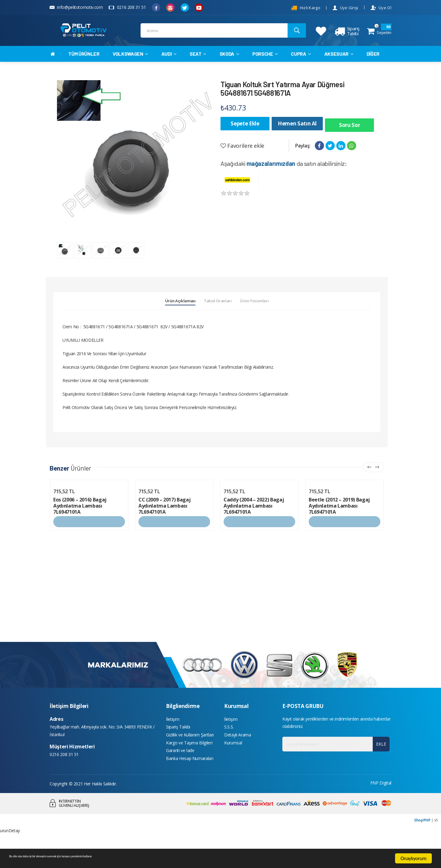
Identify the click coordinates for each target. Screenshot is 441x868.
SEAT (198, 65)
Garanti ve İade (180, 777)
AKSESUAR (339, 65)
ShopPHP (422, 848)
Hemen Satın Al (297, 134)
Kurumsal (233, 768)
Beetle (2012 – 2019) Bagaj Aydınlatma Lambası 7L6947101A (339, 526)
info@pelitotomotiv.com (76, 7)
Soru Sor (349, 134)
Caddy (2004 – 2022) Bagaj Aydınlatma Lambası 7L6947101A (254, 526)
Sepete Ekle (245, 134)
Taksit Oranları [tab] (218, 319)
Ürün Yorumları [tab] (273, 319)
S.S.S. (229, 749)
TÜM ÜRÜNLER (84, 65)
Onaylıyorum (414, 858)
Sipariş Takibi (178, 749)
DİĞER (373, 65)
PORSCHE (265, 65)
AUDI (169, 65)
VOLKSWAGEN (130, 65)
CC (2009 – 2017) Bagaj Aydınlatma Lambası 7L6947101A (164, 526)
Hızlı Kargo (306, 8)
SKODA (229, 65)
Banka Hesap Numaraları (190, 786)
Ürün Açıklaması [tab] (161, 319)
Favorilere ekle (242, 154)
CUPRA (301, 65)
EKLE (379, 764)
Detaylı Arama (237, 759)
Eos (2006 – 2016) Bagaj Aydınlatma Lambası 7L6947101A (80, 526)
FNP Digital (381, 811)
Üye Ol (381, 8)
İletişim (173, 740)
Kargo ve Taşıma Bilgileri (189, 768)
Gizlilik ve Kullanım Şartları (190, 759)
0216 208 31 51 (127, 7)
